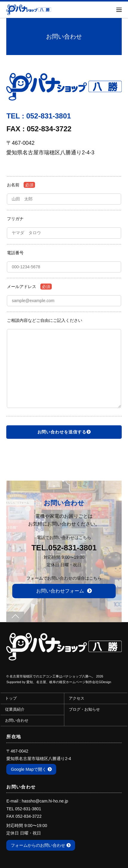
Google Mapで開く (31, 769)
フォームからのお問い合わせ (41, 845)
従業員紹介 (15, 709)
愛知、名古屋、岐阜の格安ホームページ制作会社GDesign (69, 682)
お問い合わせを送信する (64, 432)
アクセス (77, 698)
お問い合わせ (17, 721)
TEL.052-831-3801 (64, 548)
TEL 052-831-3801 (24, 809)
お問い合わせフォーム (64, 591)
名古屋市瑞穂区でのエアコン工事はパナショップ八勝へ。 (52, 676)
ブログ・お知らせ (84, 709)
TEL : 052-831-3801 (39, 116)
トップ (11, 698)
